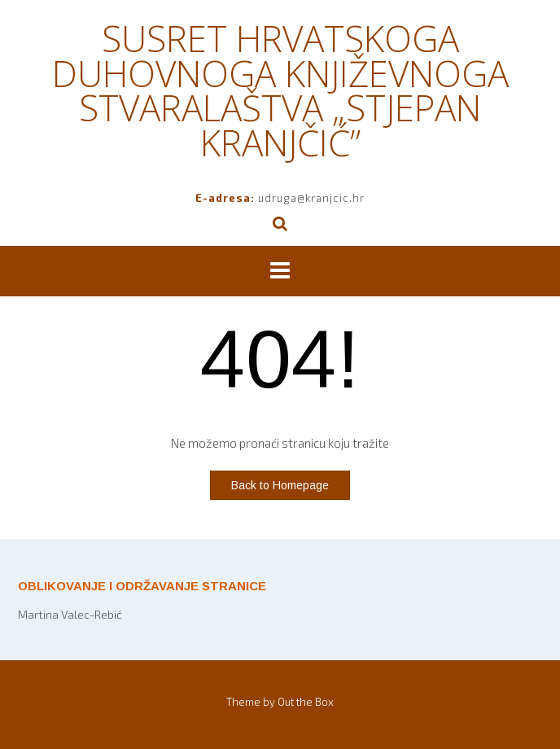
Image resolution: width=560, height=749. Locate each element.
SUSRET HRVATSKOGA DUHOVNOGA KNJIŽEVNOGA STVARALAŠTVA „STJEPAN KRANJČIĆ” (280, 90)
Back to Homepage (280, 485)
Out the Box (306, 702)
